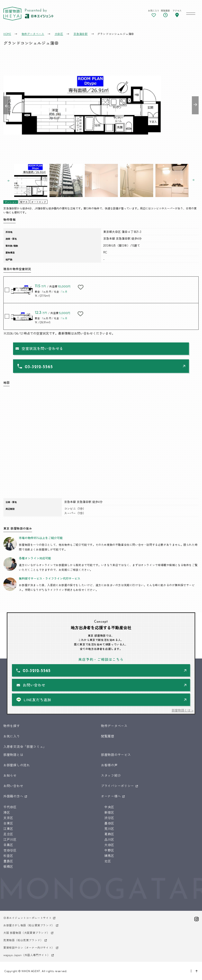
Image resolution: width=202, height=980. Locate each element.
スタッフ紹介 (111, 775)
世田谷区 (10, 850)
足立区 (8, 834)
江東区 (8, 829)
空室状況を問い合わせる (42, 348)
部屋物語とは (13, 755)
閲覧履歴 (108, 736)
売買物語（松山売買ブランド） (23, 940)
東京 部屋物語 (12, 14)
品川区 (109, 839)
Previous (7, 105)
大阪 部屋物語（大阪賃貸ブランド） (26, 933)
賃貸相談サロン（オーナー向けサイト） (29, 947)
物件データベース (114, 726)
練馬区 (109, 856)
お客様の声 (109, 765)
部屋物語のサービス (116, 755)
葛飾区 (109, 834)
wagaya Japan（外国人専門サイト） (27, 955)
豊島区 (8, 861)
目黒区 (8, 845)
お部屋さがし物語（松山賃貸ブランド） (29, 925)
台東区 (8, 823)
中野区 (109, 850)
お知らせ (10, 775)
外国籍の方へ (13, 796)
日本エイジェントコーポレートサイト (27, 918)
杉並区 (8, 856)
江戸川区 (10, 839)
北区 (108, 861)
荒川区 (109, 829)
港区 (7, 812)
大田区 (109, 845)
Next (195, 105)
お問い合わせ (34, 685)
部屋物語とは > (183, 710)
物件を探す (12, 726)
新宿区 (109, 812)
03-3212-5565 (39, 367)
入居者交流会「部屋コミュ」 (25, 746)
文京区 (8, 818)
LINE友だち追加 (37, 700)
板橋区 (8, 866)
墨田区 (109, 823)
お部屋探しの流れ (17, 765)
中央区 (109, 807)
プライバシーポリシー (118, 786)
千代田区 (10, 807)
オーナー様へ (111, 796)
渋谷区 (109, 818)
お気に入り (12, 736)
